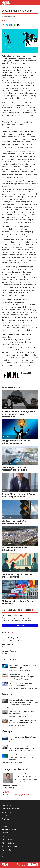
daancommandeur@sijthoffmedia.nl (18, 795)
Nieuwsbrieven (7, 812)
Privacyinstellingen (9, 850)
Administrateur (7, 644)
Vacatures (6, 632)
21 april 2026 (7, 490)
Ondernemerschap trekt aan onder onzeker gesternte (18, 576)
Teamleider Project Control (12, 638)
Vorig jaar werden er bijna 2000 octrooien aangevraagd (16, 442)
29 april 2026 (7, 464)
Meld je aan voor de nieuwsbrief (17, 610)
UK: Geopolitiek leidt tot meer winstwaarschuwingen (16, 522)
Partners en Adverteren (10, 809)
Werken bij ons (7, 840)
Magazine (5, 823)
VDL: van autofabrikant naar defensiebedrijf (15, 549)
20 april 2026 (7, 517)
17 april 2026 (7, 544)
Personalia (7, 694)
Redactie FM (6, 21)
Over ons (5, 836)
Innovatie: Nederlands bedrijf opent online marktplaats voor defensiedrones (18, 414)
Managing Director (9, 651)
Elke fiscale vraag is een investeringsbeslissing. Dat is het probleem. (22, 757)
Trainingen (5, 819)
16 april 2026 (7, 597)
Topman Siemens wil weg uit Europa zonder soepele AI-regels (19, 495)
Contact (5, 833)
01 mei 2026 (6, 437)
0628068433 (10, 792)
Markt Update (8, 660)
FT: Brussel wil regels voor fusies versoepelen (17, 602)
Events (4, 816)
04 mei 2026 (6, 408)
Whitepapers (8, 731)
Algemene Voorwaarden (11, 847)
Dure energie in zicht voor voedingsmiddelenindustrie (14, 469)
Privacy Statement (9, 843)
